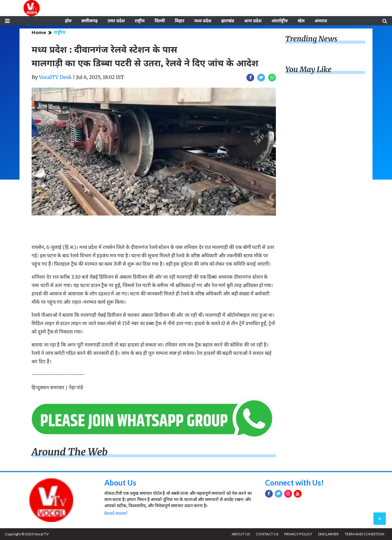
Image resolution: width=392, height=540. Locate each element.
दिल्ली (160, 21)
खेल (301, 21)
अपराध (321, 21)
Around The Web (70, 452)
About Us (120, 483)
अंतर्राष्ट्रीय (280, 21)
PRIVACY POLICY (298, 534)
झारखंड (228, 21)
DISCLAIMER (328, 534)
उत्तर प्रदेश (116, 21)
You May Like (308, 70)
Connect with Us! (294, 483)
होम (68, 21)
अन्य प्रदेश (253, 21)
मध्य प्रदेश (203, 21)
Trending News (311, 39)
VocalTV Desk (55, 77)
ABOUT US (241, 534)
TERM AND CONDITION (364, 534)
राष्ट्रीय (140, 21)
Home (39, 32)
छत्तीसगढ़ (89, 21)
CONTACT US (267, 534)
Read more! (116, 513)
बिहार (179, 21)
